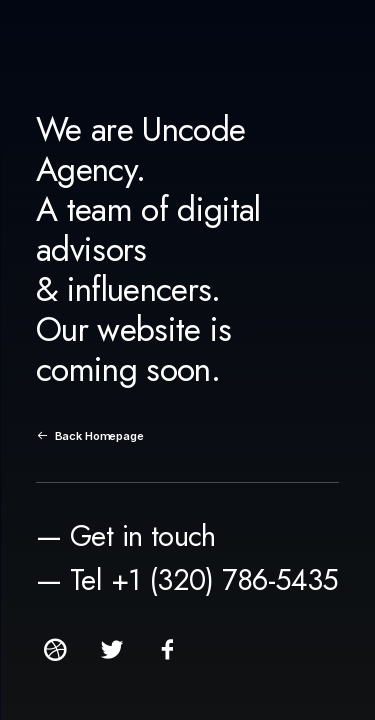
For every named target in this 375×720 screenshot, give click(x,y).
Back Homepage (90, 436)
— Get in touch (126, 536)
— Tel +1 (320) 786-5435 (187, 580)
